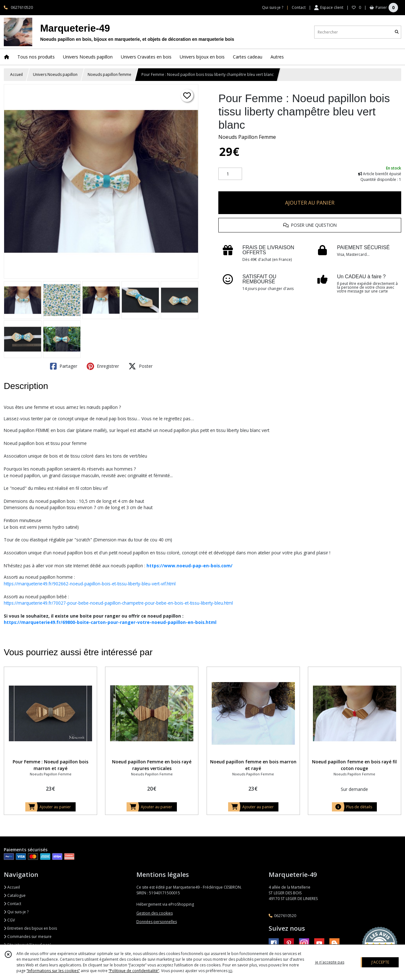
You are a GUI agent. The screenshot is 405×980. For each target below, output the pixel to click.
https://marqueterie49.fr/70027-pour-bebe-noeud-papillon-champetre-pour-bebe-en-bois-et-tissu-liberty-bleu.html (118, 603)
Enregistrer (103, 366)
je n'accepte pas (330, 962)
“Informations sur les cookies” (53, 971)
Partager (64, 366)
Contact (299, 7)
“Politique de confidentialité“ (134, 971)
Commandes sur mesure (28, 937)
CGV (9, 920)
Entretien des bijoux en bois (30, 928)
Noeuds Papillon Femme (247, 137)
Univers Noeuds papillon (55, 74)
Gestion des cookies (155, 913)
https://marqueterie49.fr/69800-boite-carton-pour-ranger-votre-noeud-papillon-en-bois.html (110, 622)
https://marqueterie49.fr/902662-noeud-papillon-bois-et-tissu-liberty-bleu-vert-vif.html (90, 584)
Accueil (16, 74)
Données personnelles (157, 922)
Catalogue (15, 895)
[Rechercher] (397, 32)
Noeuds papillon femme (109, 74)
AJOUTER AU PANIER (310, 203)
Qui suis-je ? (16, 912)
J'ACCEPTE (380, 962)
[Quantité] (230, 174)
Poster (140, 366)
